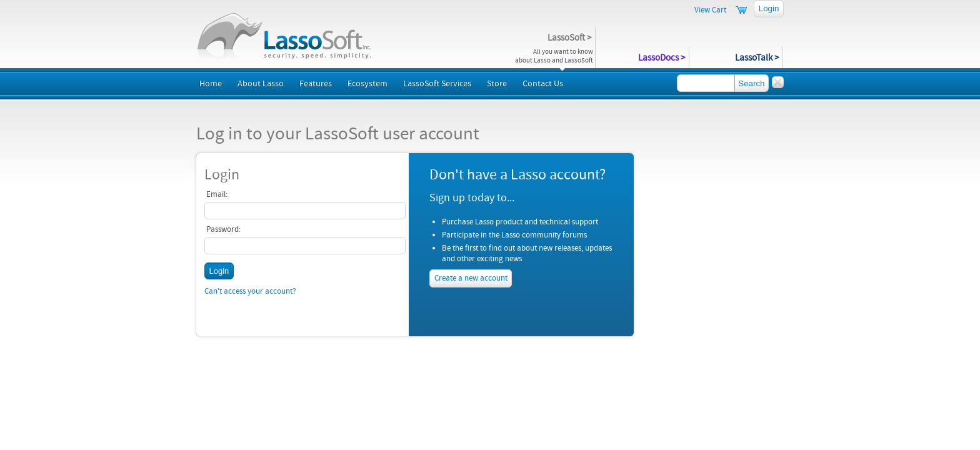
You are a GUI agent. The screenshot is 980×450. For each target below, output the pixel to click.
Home (211, 84)
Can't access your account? (250, 291)
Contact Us (543, 84)
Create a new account (471, 279)
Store (497, 84)
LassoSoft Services (437, 84)
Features (316, 84)
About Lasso (261, 84)
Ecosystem (367, 84)
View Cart (710, 10)
